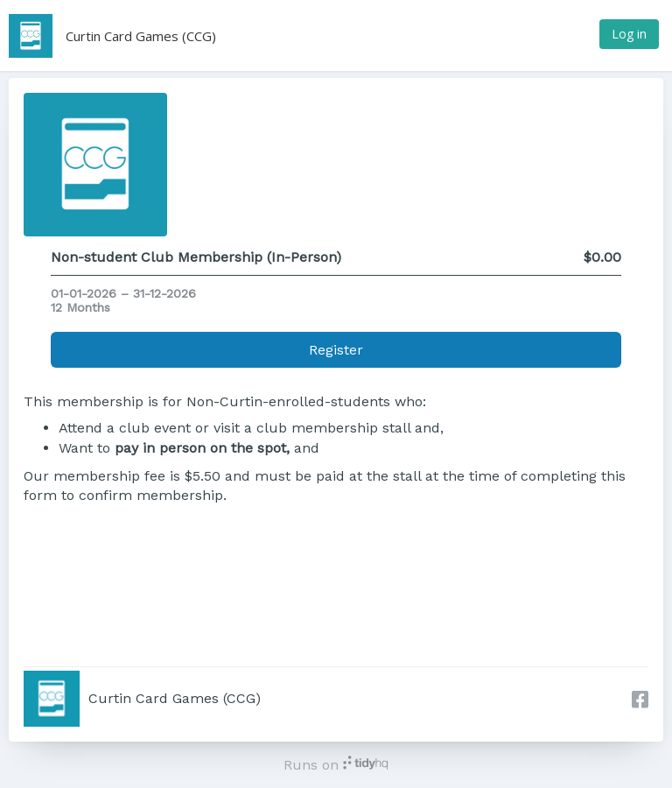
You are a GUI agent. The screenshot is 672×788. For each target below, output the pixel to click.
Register (336, 350)
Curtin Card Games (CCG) (141, 36)
